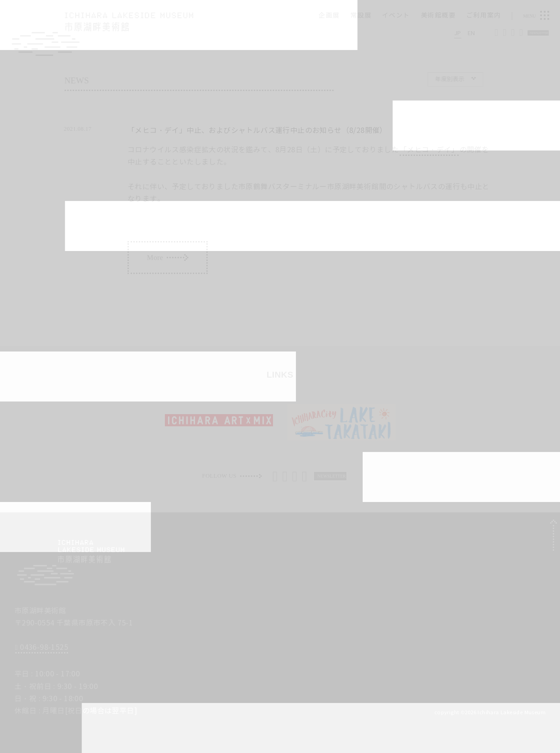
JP (458, 33)
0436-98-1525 (42, 647)
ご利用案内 (484, 15)
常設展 (361, 15)
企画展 (329, 15)
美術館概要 (438, 15)
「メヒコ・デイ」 (429, 150)
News (86, 80)
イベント (396, 15)
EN (471, 33)
